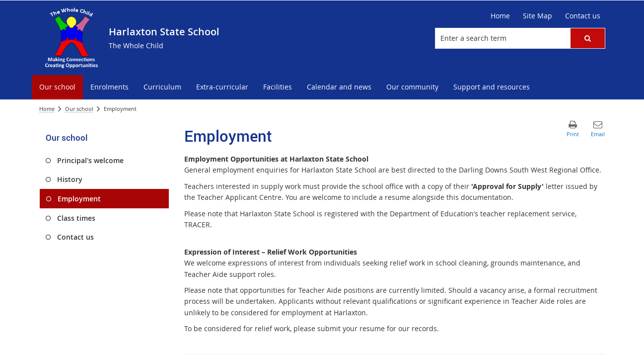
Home (47, 109)
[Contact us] (583, 16)
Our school (79, 109)
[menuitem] (57, 87)
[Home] (500, 16)
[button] (587, 38)
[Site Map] (537, 16)
